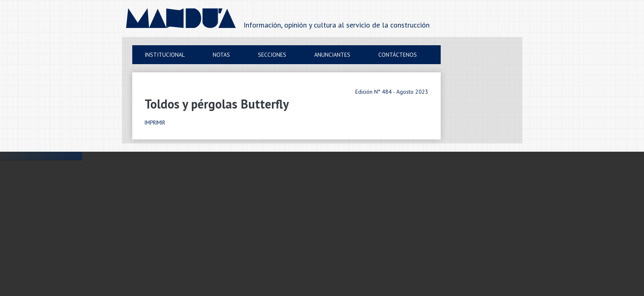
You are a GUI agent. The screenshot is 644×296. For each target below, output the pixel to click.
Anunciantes (332, 55)
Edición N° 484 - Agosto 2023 (392, 92)
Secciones (272, 55)
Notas (221, 55)
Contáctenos (398, 55)
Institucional (165, 55)
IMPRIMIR (155, 123)
